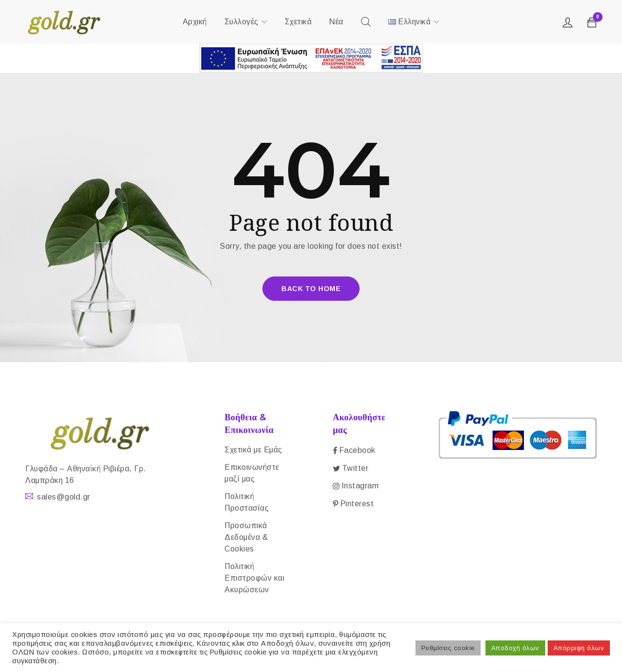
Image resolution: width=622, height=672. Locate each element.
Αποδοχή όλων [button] (515, 648)
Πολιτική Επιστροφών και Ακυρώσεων (254, 578)
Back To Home (311, 289)
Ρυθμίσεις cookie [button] (448, 648)
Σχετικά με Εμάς (253, 450)
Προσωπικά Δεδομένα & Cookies (246, 537)
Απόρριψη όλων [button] (579, 648)
